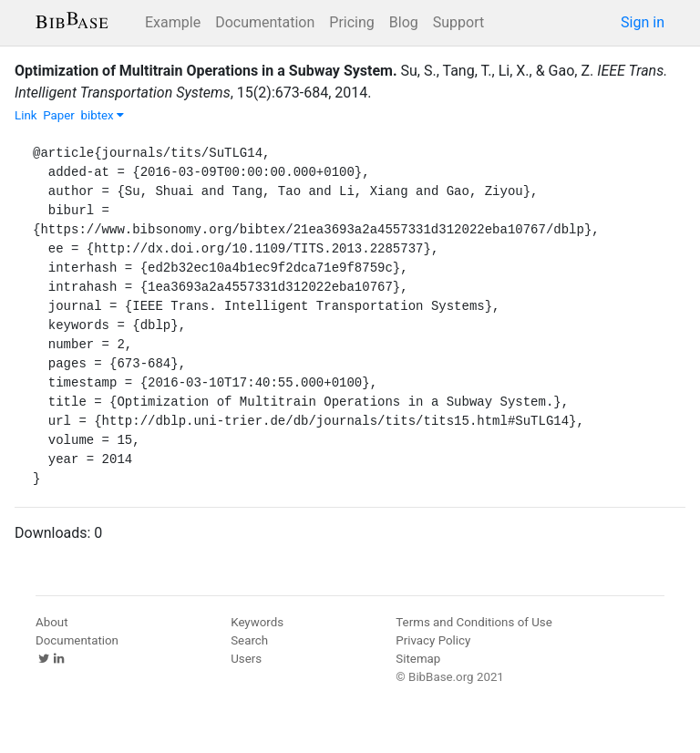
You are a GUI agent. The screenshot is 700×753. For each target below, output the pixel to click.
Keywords (257, 622)
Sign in (643, 22)
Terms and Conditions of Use (474, 622)
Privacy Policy (433, 640)
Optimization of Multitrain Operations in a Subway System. (206, 71)
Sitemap (418, 659)
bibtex (102, 115)
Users (246, 659)
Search (249, 640)
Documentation (265, 22)
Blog (404, 22)
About (52, 622)
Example (173, 22)
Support (458, 22)
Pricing (352, 22)
